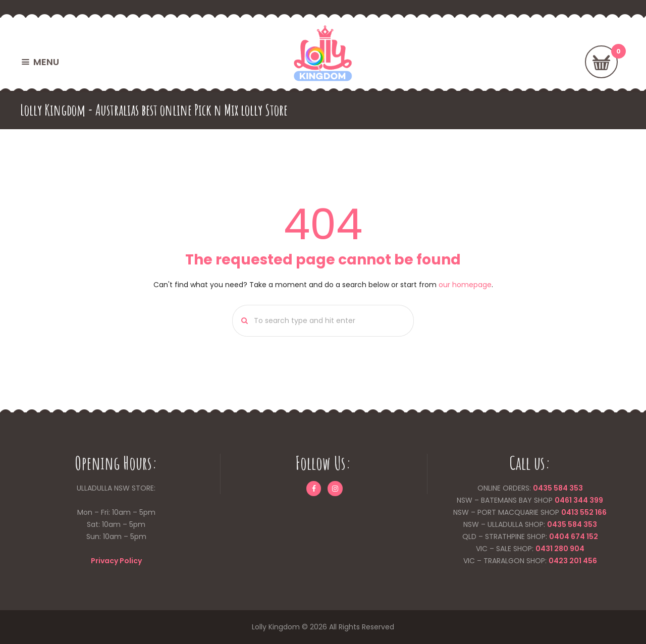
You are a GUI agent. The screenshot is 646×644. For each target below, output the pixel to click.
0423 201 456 (573, 561)
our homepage (465, 285)
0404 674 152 (574, 536)
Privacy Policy (116, 561)
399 (596, 500)
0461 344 (571, 500)
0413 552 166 (584, 512)
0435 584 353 (558, 488)
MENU (46, 62)
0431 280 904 (560, 549)
